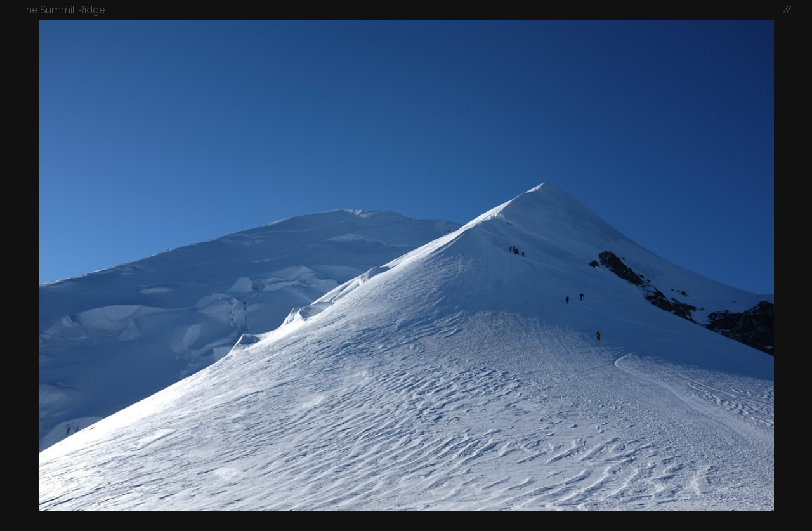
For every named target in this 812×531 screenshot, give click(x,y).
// (787, 10)
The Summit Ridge (62, 10)
